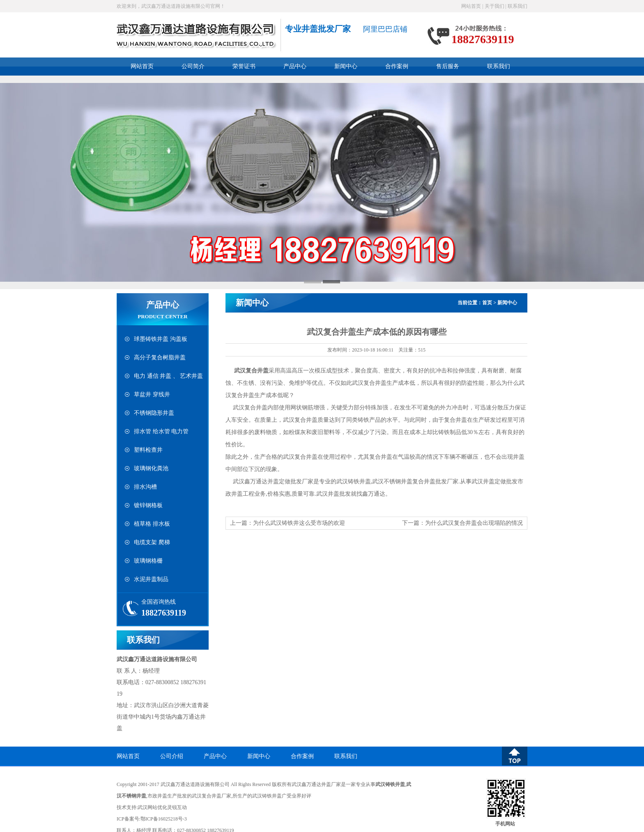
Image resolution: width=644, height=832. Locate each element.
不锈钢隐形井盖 (154, 413)
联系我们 (517, 6)
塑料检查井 (148, 450)
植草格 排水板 (152, 524)
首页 (487, 303)
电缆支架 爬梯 (152, 542)
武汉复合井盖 (251, 371)
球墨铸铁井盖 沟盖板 (161, 339)
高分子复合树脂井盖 (160, 357)
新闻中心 (346, 66)
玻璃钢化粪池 (151, 468)
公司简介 (193, 66)
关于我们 (494, 6)
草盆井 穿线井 (152, 394)
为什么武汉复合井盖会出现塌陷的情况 (474, 523)
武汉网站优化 (152, 807)
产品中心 (295, 66)
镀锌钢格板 (148, 505)
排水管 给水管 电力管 (161, 431)
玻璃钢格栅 (148, 561)
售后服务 (448, 66)
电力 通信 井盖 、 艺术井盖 (168, 376)
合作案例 (397, 66)
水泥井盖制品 (151, 579)
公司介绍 (172, 756)
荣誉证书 (244, 66)
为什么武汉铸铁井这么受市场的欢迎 (299, 523)
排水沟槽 (145, 487)
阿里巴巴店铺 (385, 29)
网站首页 (471, 6)
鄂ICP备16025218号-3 (164, 819)
